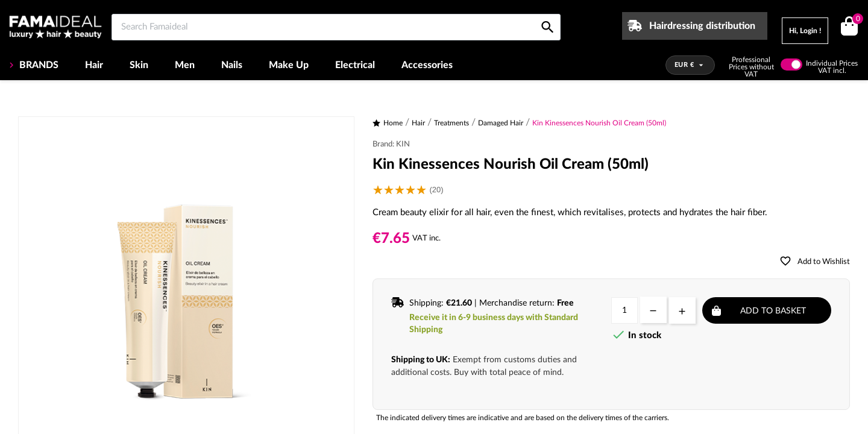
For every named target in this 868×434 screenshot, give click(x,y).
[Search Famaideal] (336, 27)
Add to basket (773, 311)
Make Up (289, 65)
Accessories (427, 65)
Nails (232, 65)
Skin (139, 65)
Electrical (355, 65)
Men (185, 65)
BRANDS (38, 65)
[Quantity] (624, 310)
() (856, 20)
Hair (94, 65)
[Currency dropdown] (690, 65)
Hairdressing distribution (702, 26)
